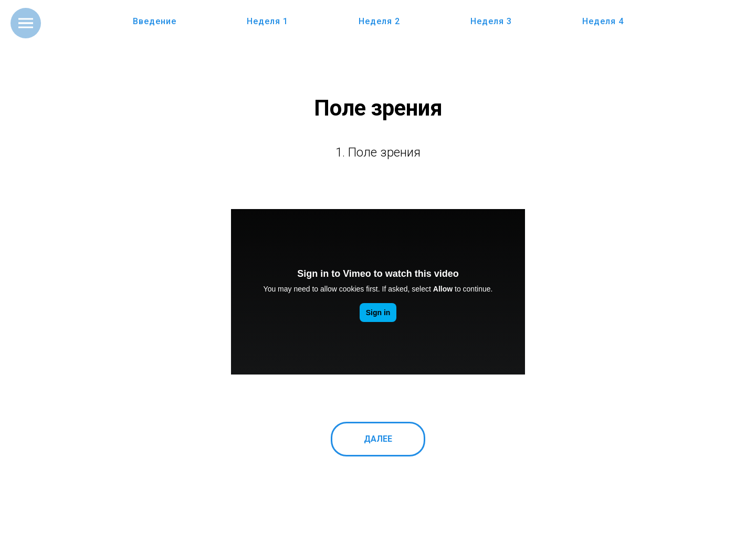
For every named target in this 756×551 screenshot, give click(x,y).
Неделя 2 (379, 21)
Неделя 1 (267, 21)
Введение (155, 21)
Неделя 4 (603, 21)
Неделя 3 (491, 21)
